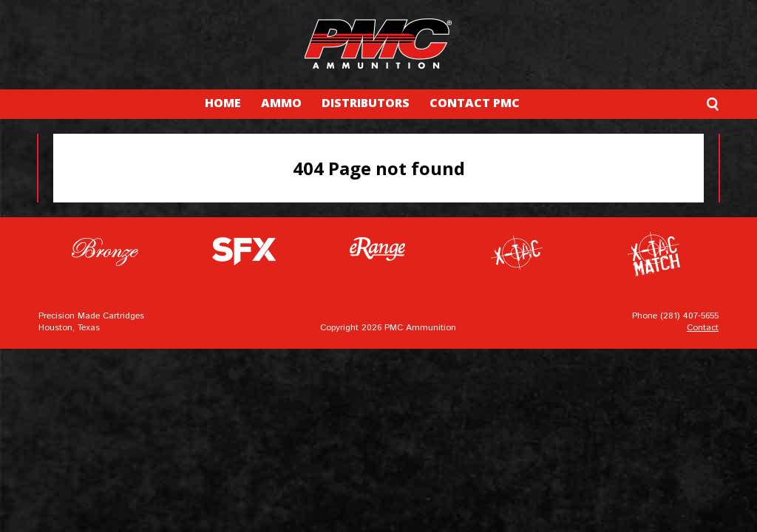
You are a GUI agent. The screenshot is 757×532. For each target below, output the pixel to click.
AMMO (281, 103)
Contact (703, 328)
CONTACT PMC (475, 103)
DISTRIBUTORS (366, 103)
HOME (223, 103)
